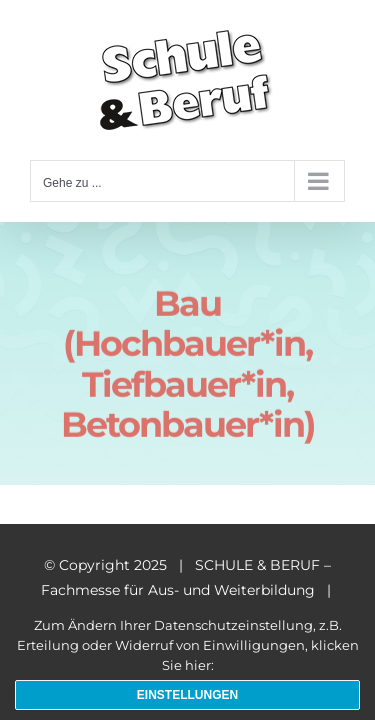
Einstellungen (187, 695)
